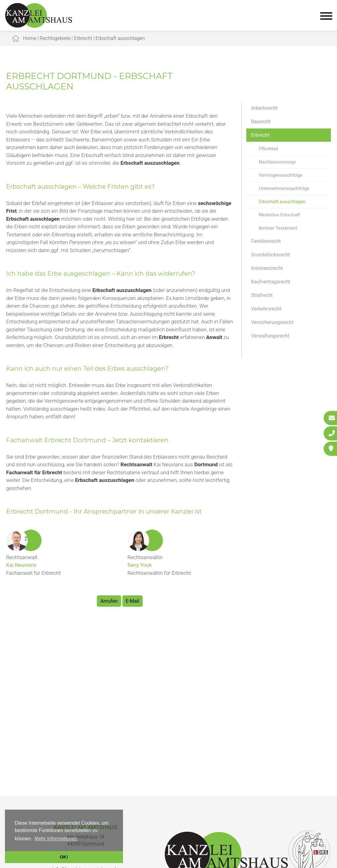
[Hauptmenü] (326, 17)
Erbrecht (83, 38)
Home (30, 38)
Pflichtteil (268, 149)
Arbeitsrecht (264, 108)
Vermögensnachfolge (281, 175)
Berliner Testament (278, 228)
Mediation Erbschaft (279, 215)
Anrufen (109, 601)
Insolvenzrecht (267, 268)
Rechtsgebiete (55, 38)
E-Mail (133, 601)
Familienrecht (266, 241)
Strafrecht (262, 295)
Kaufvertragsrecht (271, 282)
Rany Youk (140, 565)
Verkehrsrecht (266, 309)
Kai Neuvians (21, 565)
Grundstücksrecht (270, 255)
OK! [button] (64, 857)
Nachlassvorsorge (277, 162)
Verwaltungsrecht (270, 336)
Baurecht (261, 122)
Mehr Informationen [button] (56, 839)
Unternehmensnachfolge (284, 188)
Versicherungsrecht (272, 322)
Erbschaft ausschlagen (120, 38)
